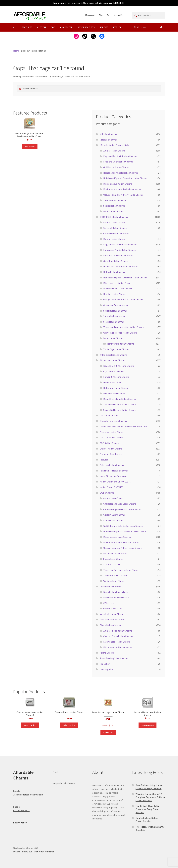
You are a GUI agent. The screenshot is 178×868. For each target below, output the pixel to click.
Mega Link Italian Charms (112, 614)
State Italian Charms (114, 322)
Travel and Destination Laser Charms (121, 570)
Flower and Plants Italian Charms (120, 250)
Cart (109, 15)
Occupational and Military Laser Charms (123, 548)
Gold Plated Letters (113, 609)
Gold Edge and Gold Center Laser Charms (123, 526)
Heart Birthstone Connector (114, 476)
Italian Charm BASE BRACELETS (115, 482)
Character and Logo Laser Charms (120, 504)
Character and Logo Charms (113, 421)
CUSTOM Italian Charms (111, 437)
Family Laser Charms (113, 520)
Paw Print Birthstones (114, 393)
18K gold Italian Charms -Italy (114, 145)
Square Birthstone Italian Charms (120, 410)
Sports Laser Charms (113, 559)
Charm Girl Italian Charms (116, 233)
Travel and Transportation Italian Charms (124, 327)
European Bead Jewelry (111, 454)
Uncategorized (107, 669)
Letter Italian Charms (110, 587)
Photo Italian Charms (110, 625)
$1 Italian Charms (108, 134)
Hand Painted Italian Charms (114, 471)
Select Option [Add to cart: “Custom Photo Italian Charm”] (69, 725)
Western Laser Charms (114, 581)
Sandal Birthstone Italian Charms (120, 404)
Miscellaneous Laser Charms (117, 537)
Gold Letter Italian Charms (116, 167)
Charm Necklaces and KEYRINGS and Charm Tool (123, 427)
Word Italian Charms (113, 211)
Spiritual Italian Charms (115, 200)
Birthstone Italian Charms (113, 360)
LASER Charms (107, 493)
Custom (42, 27)
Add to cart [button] (30, 146)
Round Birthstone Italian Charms (120, 399)
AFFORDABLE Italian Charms (114, 217)
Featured (27, 27)
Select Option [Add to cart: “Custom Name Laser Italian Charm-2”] (30, 725)
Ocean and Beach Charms (116, 305)
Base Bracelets (86, 27)
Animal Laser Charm (113, 498)
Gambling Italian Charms (116, 261)
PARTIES (104, 27)
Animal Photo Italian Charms (118, 631)
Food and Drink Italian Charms (118, 162)
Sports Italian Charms (114, 206)
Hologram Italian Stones (116, 388)
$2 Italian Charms (108, 140)
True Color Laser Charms (115, 575)
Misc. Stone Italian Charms (113, 620)
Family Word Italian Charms (120, 344)
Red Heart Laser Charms (115, 553)
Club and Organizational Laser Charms (122, 509)
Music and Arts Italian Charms (118, 289)
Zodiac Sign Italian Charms (116, 349)
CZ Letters (108, 603)
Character (66, 27)
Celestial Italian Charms (115, 228)
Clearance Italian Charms (112, 432)
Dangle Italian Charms (114, 239)
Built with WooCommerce (41, 852)
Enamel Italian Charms (111, 449)
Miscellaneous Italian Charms (118, 184)
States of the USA (112, 564)
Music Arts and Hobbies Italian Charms (122, 189)
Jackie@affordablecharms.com (28, 795)
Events (117, 27)
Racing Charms (107, 653)
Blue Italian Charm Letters (116, 598)
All (15, 27)
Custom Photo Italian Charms (118, 636)
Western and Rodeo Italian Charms (120, 333)
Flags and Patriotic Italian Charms (120, 156)
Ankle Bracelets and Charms (113, 355)
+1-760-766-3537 (21, 810)
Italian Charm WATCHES (111, 487)
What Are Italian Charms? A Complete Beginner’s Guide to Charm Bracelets (150, 797)
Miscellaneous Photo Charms (118, 647)
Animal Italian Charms (114, 151)
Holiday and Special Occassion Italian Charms (125, 178)
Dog (53, 27)
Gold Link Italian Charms (112, 465)
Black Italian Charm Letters (117, 592)
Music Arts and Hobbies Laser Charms (121, 542)
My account (90, 15)
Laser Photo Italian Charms (117, 642)
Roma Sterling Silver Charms (114, 658)
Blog (101, 15)
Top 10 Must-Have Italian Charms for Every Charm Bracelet (148, 809)
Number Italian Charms (115, 294)
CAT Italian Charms (109, 416)
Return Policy (20, 823)
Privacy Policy (20, 852)
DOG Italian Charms (109, 443)
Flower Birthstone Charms (116, 377)
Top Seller (105, 664)
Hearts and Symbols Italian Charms (121, 173)
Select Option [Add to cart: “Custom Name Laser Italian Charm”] (148, 725)
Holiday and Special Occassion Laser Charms (125, 531)
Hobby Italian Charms (114, 272)
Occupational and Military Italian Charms (123, 195)
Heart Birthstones (112, 382)
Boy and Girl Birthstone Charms (119, 366)
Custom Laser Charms (114, 515)
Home (16, 51)
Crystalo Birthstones (114, 371)
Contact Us (119, 15)
